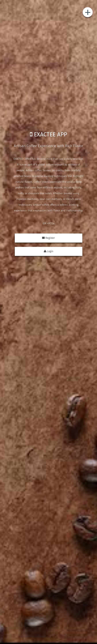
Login (49, 251)
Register (48, 238)
